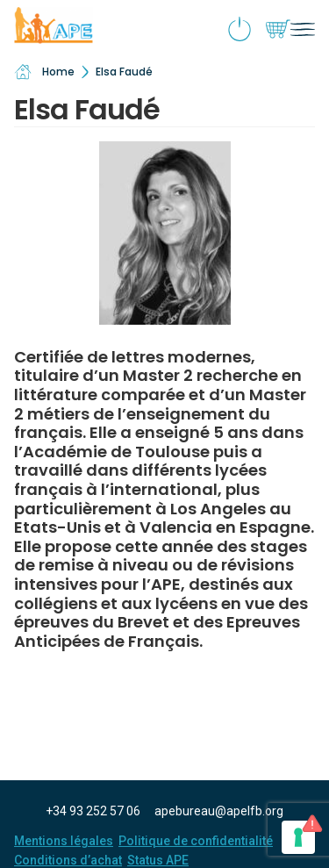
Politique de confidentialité (196, 841)
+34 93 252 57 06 (93, 811)
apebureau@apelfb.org (219, 811)
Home (44, 72)
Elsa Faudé (124, 72)
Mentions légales (64, 841)
